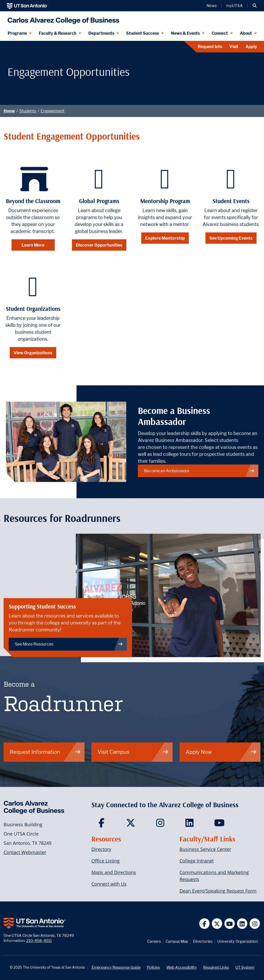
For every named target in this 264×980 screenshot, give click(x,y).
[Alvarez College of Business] (62, 19)
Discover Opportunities (99, 245)
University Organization (238, 941)
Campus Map (177, 941)
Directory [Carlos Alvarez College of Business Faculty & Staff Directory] (101, 849)
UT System (245, 967)
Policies (153, 967)
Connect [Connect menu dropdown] (220, 33)
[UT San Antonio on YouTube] (230, 924)
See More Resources (69, 644)
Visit (234, 47)
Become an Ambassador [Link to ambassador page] (199, 471)
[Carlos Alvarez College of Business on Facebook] (103, 824)
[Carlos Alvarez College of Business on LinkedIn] (191, 824)
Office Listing (106, 861)
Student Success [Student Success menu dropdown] (143, 33)
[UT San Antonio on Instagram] (255, 924)
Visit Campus (133, 752)
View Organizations (33, 353)
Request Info (210, 47)
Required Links (216, 967)
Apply (251, 47)
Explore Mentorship (165, 238)
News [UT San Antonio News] (212, 6)
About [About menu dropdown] (246, 33)
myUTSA (234, 6)
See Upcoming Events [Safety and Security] (231, 238)
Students (28, 111)
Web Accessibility (182, 967)
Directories (203, 941)
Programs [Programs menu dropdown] (17, 33)
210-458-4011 (39, 941)
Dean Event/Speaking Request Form (218, 891)
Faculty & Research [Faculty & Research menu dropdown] (58, 33)
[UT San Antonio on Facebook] (205, 924)
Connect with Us (109, 884)
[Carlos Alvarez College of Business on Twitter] (132, 824)
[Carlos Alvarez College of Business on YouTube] (220, 824)
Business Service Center (205, 849)
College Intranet (197, 861)
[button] (255, 6)
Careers (154, 941)
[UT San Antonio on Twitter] (217, 924)
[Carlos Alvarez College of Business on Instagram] (161, 824)
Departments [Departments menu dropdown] (101, 33)
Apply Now (221, 752)
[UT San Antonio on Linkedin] (242, 924)
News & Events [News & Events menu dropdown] (185, 33)
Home (9, 111)
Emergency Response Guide (116, 967)
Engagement (53, 111)
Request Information (45, 752)
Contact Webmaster (25, 852)
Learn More (33, 245)
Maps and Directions (114, 872)
